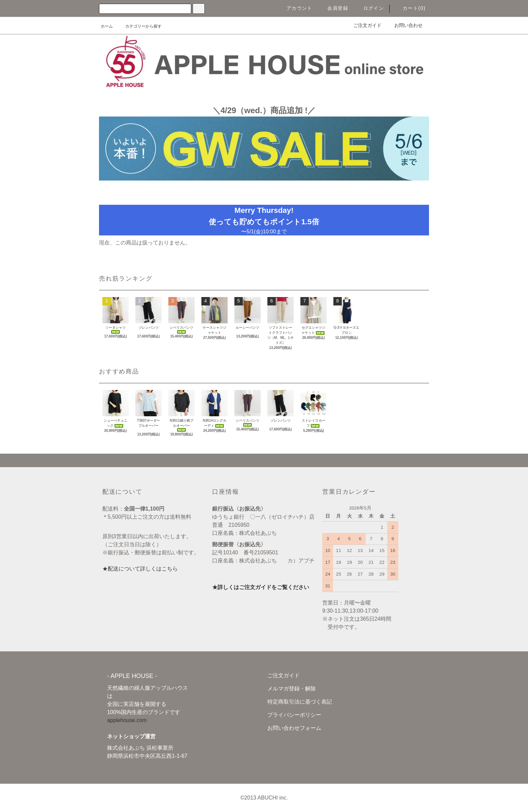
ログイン (370, 8)
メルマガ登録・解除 (292, 689)
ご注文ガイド (363, 25)
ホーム (107, 26)
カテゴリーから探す (139, 26)
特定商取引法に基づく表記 (300, 702)
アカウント (295, 8)
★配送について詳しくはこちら (140, 569)
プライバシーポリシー (294, 715)
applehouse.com (127, 720)
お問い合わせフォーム (294, 728)
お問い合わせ (404, 25)
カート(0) (410, 8)
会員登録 (334, 8)
